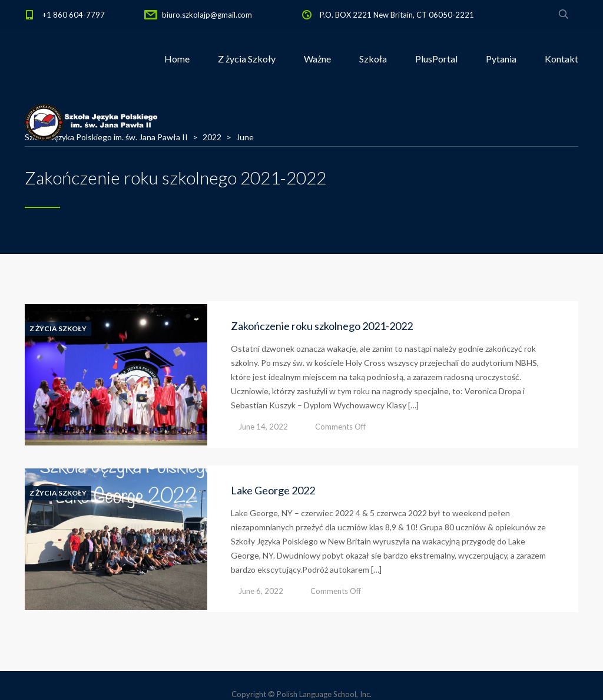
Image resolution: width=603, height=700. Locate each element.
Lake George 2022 (273, 490)
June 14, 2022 (263, 427)
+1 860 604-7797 (74, 15)
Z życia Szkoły (247, 59)
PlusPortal (436, 59)
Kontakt (561, 59)
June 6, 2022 (261, 591)
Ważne (317, 59)
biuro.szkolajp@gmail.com (207, 15)
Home (177, 59)
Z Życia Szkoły (58, 329)
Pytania (501, 59)
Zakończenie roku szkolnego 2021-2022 (322, 326)
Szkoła (373, 59)
